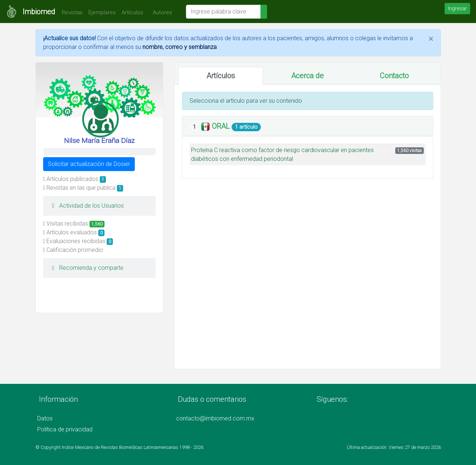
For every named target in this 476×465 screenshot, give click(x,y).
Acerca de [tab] (307, 76)
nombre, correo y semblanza (180, 47)
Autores (161, 12)
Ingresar (457, 8)
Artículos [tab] (221, 76)
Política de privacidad (65, 429)
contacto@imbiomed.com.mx (215, 418)
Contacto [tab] (394, 76)
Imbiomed (39, 12)
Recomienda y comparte (86, 268)
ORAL (222, 126)
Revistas (70, 12)
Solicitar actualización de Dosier (89, 164)
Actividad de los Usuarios (86, 206)
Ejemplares (102, 12)
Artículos (132, 12)
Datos (45, 418)
